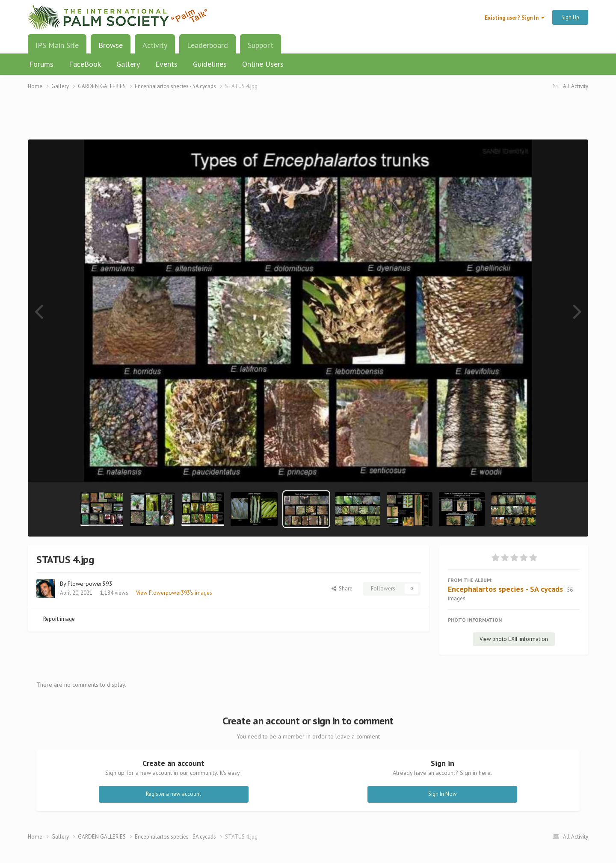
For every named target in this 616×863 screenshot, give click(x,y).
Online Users (263, 64)
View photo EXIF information (514, 639)
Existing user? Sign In (515, 18)
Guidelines (210, 64)
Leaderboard (207, 45)
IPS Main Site (57, 45)
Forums (41, 64)
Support (261, 45)
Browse (111, 48)
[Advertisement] (308, 120)
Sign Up (570, 17)
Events (166, 64)
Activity (155, 45)
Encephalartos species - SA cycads (505, 589)
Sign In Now (443, 794)
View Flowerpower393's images (174, 593)
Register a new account (173, 794)
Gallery (128, 64)
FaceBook (85, 64)
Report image (59, 619)
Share (342, 589)
